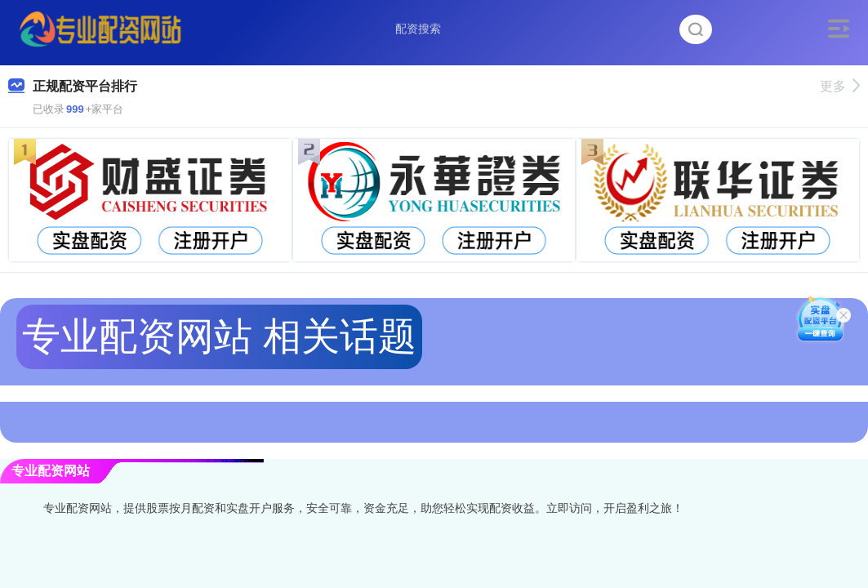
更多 (840, 86)
